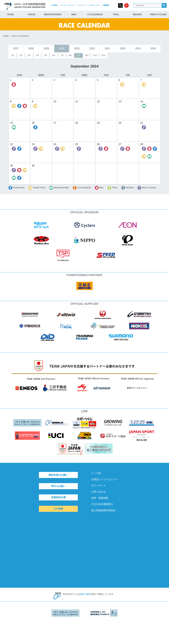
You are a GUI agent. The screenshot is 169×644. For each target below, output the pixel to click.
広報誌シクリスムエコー (105, 479)
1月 (13, 55)
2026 (31, 48)
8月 (70, 55)
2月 (21, 55)
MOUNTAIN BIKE (53, 14)
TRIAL (116, 14)
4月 (37, 55)
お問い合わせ (98, 492)
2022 (92, 48)
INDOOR (137, 14)
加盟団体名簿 (58, 497)
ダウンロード (98, 486)
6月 (54, 55)
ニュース (81, 5)
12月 (103, 55)
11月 (95, 55)
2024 (62, 48)
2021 (107, 48)
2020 (123, 48)
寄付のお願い (58, 486)
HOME (6, 36)
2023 (77, 48)
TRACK (32, 14)
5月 (46, 55)
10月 (87, 55)
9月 (78, 55)
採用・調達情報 (100, 498)
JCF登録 (54, 5)
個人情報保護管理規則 (103, 510)
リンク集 (96, 473)
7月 (62, 55)
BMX (74, 14)
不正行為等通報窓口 (102, 504)
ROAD (10, 14)
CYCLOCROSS (95, 14)
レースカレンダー (93, 5)
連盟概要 (106, 5)
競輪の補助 (85, 594)
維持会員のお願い (58, 475)
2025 (47, 48)
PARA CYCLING (158, 14)
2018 (153, 48)
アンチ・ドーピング (67, 5)
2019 (138, 48)
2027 (16, 48)
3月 (29, 55)
